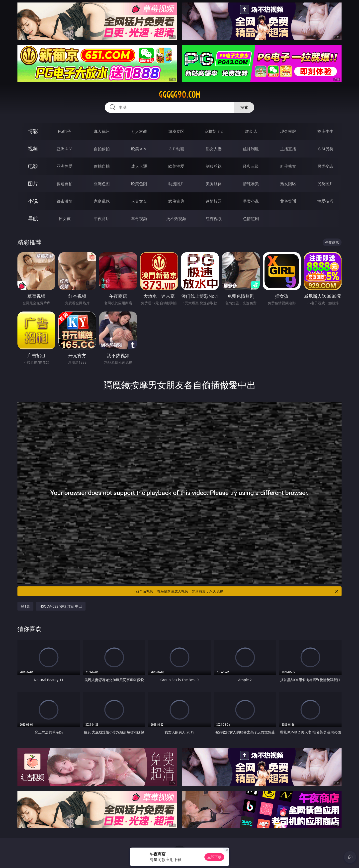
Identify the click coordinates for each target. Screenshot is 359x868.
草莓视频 (139, 219)
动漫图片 (176, 184)
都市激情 (65, 201)
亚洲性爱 (65, 166)
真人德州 (102, 131)
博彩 (33, 131)
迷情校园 (214, 201)
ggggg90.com (180, 95)
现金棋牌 (288, 131)
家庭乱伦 (102, 201)
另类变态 (325, 166)
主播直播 (288, 149)
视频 (33, 149)
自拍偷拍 (102, 149)
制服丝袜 (214, 166)
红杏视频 (214, 219)
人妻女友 (139, 201)
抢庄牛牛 (325, 131)
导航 (33, 218)
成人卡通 (139, 166)
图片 (33, 184)
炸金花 (251, 131)
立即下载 (214, 857)
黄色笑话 (288, 201)
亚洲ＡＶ (65, 149)
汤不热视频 (176, 219)
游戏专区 (176, 131)
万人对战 (139, 131)
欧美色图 (139, 184)
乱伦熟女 (288, 166)
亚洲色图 (102, 184)
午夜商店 (102, 219)
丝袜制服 (251, 149)
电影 (33, 166)
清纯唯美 (251, 184)
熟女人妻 (214, 149)
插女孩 (65, 219)
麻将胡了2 (214, 131)
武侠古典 (176, 201)
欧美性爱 (176, 166)
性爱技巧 (325, 201)
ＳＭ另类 (325, 149)
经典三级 (251, 166)
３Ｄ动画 (176, 149)
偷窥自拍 (65, 184)
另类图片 (325, 184)
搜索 (244, 107)
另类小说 (251, 201)
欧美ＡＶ (139, 149)
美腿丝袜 (214, 184)
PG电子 (64, 131)
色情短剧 (251, 219)
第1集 (25, 606)
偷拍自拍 (102, 166)
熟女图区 (288, 184)
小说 (33, 201)
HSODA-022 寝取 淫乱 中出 (61, 606)
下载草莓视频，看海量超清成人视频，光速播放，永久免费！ (236, 591)
